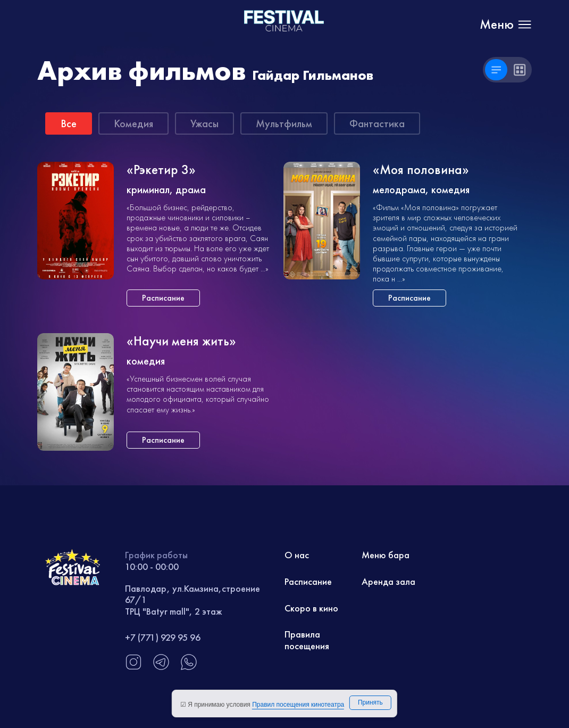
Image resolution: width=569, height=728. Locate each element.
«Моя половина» (421, 170)
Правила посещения (307, 640)
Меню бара (386, 555)
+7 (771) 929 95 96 (163, 637)
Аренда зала (388, 581)
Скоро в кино (311, 608)
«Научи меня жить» (181, 341)
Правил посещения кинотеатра (298, 705)
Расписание (308, 581)
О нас (297, 555)
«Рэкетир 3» (161, 170)
